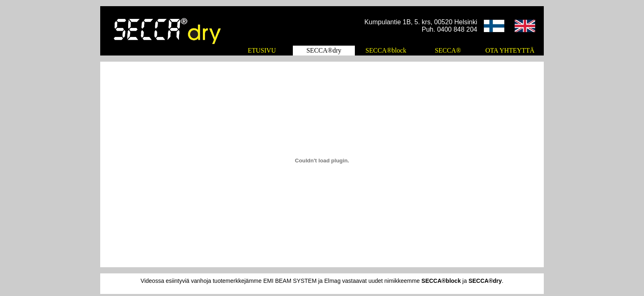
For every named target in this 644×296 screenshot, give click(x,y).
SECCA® (448, 50)
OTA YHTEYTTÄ (510, 50)
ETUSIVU (262, 50)
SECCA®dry (324, 50)
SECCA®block (386, 50)
